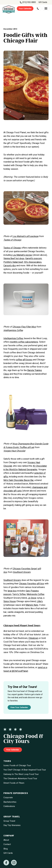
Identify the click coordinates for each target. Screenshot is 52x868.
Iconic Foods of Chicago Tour (17, 766)
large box (12, 591)
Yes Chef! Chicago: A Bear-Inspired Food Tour (25, 770)
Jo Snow (32, 598)
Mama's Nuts (32, 605)
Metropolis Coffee (35, 594)
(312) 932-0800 (29, 2)
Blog (6, 849)
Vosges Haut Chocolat (14, 451)
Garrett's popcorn (33, 259)
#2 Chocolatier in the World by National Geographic (25, 468)
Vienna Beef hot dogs (14, 259)
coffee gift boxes (24, 360)
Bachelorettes (10, 802)
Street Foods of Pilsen (14, 783)
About (6, 840)
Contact (7, 844)
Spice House (10, 601)
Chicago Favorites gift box (32, 584)
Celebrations (9, 806)
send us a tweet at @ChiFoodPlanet (25, 669)
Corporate (8, 798)
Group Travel (9, 821)
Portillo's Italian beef (13, 262)
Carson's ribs (10, 266)
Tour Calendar (25, 9)
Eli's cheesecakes (33, 262)
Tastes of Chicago (12, 240)
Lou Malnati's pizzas (22, 255)
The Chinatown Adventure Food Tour (20, 779)
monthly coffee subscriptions (24, 342)
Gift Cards (43, 2)
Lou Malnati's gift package (25, 236)
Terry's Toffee (19, 594)
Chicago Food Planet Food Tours (22, 626)
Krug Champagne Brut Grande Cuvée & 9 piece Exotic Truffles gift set (26, 446)
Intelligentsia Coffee (13, 330)
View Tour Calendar (19, 707)
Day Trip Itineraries (12, 825)
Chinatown (33, 638)
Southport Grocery (22, 572)
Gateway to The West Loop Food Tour (21, 774)
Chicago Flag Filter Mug (24, 327)
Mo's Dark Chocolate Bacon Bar (19, 480)
